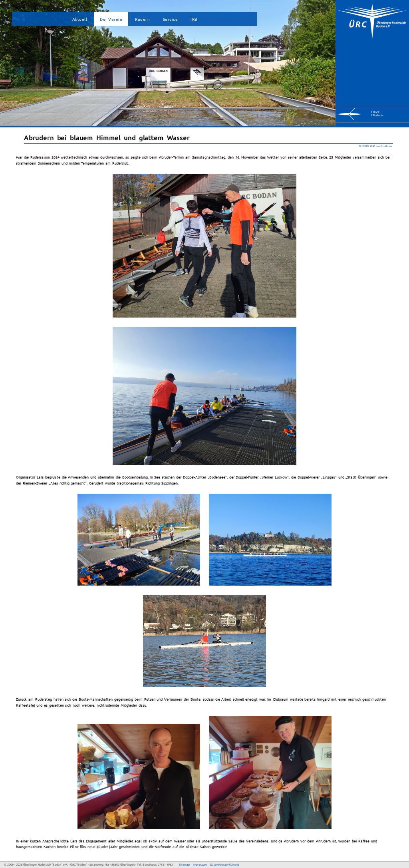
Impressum (200, 865)
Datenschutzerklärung (224, 865)
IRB (194, 19)
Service (171, 19)
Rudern (142, 19)
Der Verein (111, 19)
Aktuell (80, 19)
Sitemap (184, 865)
